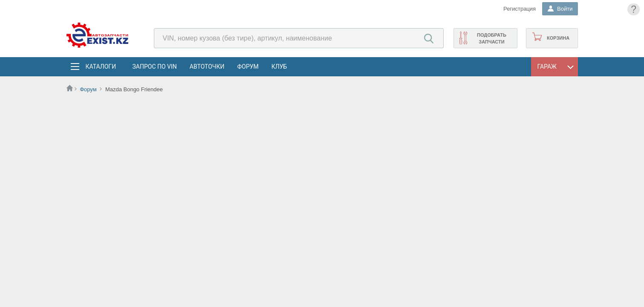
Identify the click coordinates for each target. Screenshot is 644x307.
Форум (248, 67)
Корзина (558, 38)
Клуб (279, 67)
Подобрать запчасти (492, 38)
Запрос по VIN (155, 67)
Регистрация (520, 9)
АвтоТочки (207, 67)
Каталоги (101, 67)
